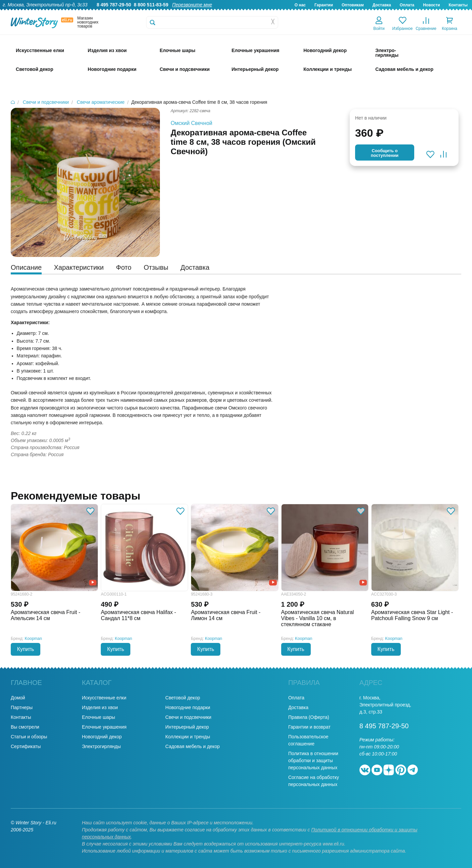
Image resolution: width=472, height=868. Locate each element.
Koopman (33, 639)
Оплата (407, 5)
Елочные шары (99, 717)
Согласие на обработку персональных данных (314, 781)
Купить (26, 649)
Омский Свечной (191, 123)
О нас (300, 5)
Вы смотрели (25, 727)
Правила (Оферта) (309, 717)
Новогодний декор (102, 737)
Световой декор (183, 698)
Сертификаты (26, 746)
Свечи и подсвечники (188, 717)
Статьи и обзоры (29, 737)
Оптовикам (353, 5)
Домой (18, 698)
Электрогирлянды (101, 746)
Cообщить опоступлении (385, 153)
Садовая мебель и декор (192, 746)
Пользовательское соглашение (308, 740)
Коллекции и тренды (188, 737)
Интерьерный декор (187, 727)
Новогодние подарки (188, 707)
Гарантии (324, 5)
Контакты (458, 5)
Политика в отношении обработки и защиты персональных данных (313, 761)
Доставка (382, 5)
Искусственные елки (104, 698)
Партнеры (22, 707)
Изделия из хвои (100, 707)
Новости (431, 5)
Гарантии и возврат (309, 727)
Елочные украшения (104, 727)
